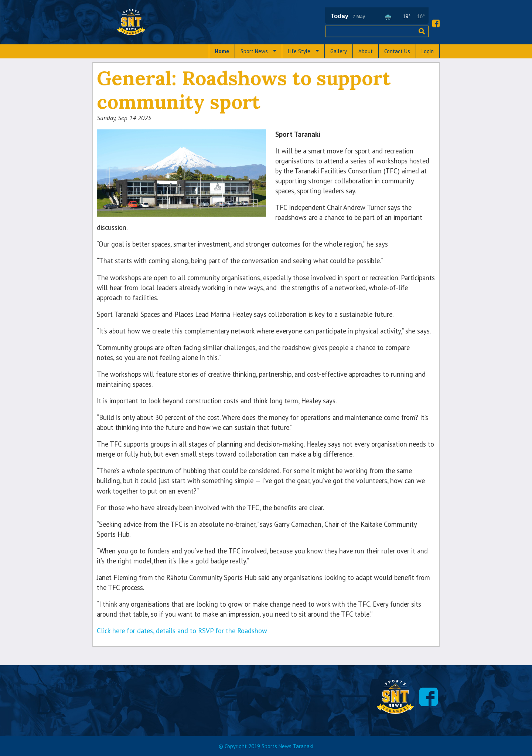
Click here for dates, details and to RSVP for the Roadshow (182, 631)
